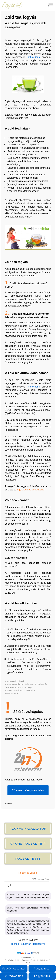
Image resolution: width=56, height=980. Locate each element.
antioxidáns (34, 57)
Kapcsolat (25, 960)
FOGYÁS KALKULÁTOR (28, 829)
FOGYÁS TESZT (28, 859)
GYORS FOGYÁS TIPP (28, 844)
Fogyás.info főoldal (12, 960)
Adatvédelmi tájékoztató (40, 960)
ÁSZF (28, 963)
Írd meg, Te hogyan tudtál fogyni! (28, 944)
